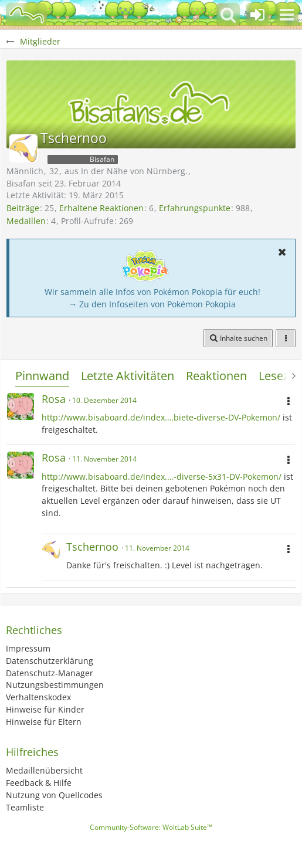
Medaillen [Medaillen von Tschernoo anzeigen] (26, 221)
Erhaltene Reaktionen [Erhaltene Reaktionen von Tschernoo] (101, 208)
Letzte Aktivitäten (128, 376)
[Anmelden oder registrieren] (257, 15)
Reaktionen (216, 376)
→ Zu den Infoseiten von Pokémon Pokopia (152, 304)
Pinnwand (42, 376)
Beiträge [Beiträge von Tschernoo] (23, 208)
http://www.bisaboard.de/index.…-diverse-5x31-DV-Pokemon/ (162, 477)
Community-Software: (151, 827)
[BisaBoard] (26, 15)
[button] (287, 15)
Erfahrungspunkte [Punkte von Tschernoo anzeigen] (195, 208)
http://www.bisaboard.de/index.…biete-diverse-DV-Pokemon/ (161, 417)
